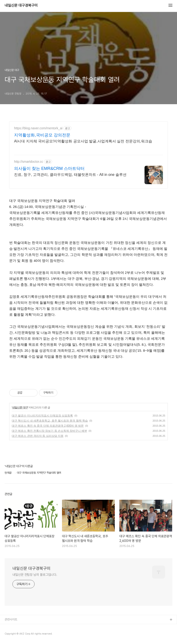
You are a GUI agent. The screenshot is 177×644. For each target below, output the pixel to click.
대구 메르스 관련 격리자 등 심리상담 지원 (38, 436)
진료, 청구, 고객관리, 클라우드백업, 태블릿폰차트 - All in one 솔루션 (70, 175)
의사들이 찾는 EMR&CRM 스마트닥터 (49, 168)
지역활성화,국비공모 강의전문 (42, 135)
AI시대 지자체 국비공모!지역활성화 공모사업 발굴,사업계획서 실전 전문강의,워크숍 (83, 141)
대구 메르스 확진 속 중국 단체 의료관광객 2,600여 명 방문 (48, 426)
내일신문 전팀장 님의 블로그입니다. (35, 575)
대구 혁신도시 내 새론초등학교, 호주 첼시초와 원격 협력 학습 (50, 421)
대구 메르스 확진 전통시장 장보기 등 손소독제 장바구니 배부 (49, 431)
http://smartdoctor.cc (29, 162)
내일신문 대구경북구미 (21, 6)
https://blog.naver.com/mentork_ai (38, 128)
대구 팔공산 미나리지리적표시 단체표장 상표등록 (42, 416)
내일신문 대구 (20, 408)
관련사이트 (11, 619)
